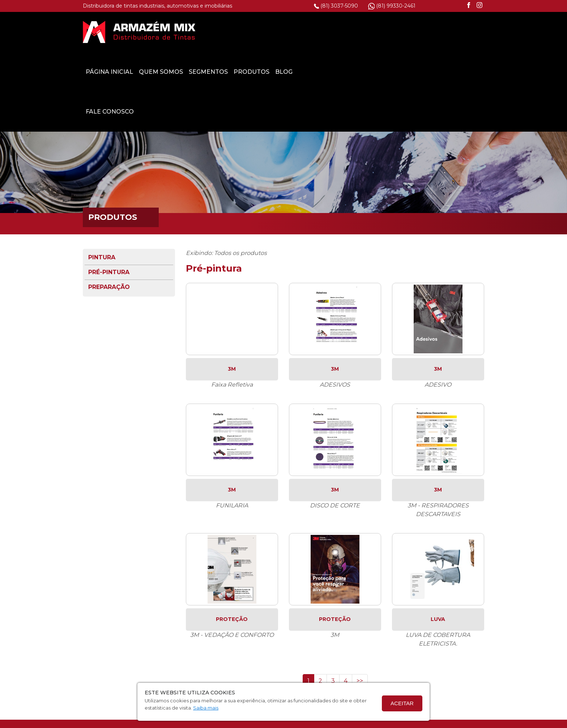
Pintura (102, 217)
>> (360, 641)
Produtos (389, 32)
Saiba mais (206, 708)
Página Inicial (247, 32)
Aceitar (402, 703)
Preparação (109, 247)
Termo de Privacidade (247, 722)
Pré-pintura (109, 232)
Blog (421, 32)
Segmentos (346, 32)
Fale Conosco (247, 71)
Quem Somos (298, 32)
